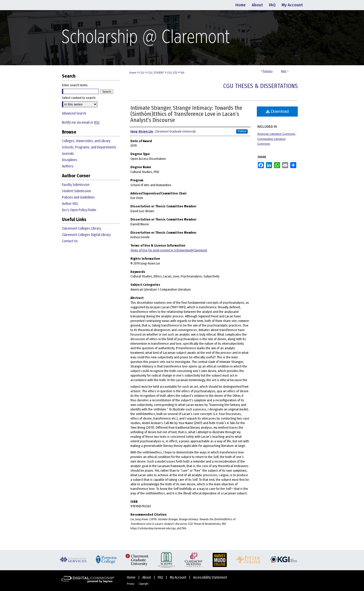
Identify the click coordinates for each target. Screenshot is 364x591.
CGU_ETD (172, 73)
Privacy (131, 584)
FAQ (161, 577)
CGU (142, 73)
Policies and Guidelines (78, 197)
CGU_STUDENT (156, 73)
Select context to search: (79, 98)
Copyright (144, 584)
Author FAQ (70, 204)
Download (277, 111)
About (147, 577)
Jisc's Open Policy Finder (79, 210)
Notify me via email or (81, 123)
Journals (68, 154)
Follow (242, 131)
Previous (268, 71)
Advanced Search (74, 113)
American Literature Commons (276, 134)
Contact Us (70, 241)
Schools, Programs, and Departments (89, 147)
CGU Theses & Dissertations (260, 86)
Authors (68, 166)
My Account (178, 577)
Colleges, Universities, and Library (86, 141)
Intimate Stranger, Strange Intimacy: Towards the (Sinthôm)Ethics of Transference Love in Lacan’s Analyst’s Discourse (186, 114)
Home (133, 73)
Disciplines (70, 160)
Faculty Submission (76, 185)
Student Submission (76, 191)
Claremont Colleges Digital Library (86, 235)
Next (284, 71)
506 (182, 73)
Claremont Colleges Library (81, 228)
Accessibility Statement (210, 577)
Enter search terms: (75, 85)
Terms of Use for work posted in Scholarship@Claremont (169, 250)
